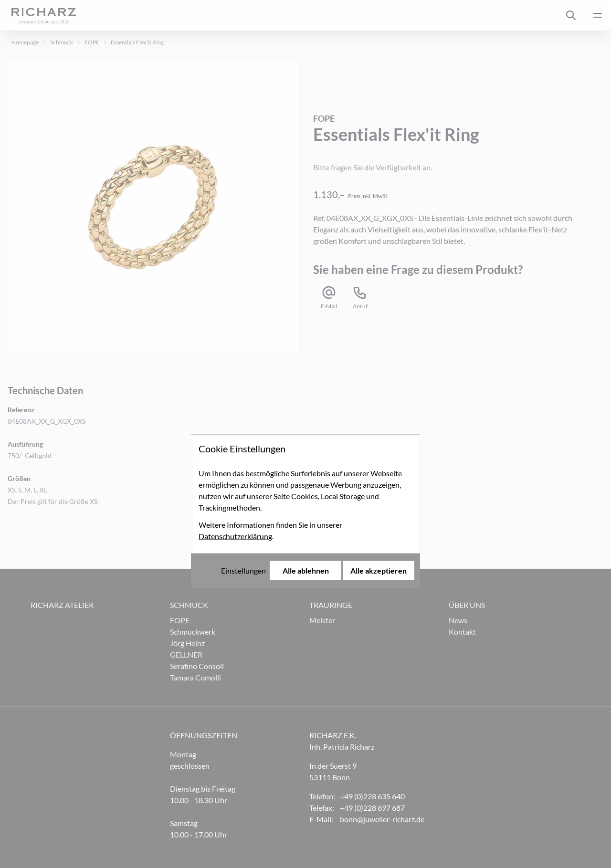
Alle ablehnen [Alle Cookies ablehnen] (306, 494)
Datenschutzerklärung (235, 459)
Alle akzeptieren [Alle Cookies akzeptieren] (379, 494)
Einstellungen (243, 494)
